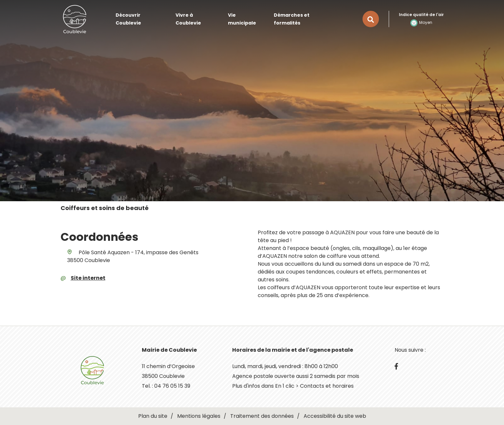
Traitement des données (262, 416)
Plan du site (153, 416)
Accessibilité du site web (335, 416)
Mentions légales (199, 416)
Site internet (88, 278)
